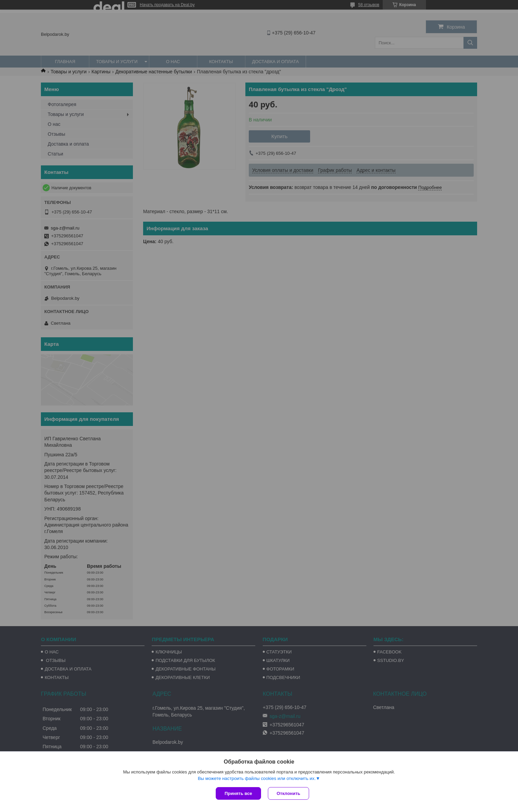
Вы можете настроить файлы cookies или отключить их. (257, 778)
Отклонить (288, 793)
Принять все (238, 793)
